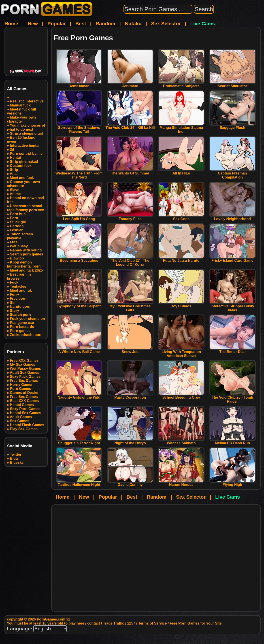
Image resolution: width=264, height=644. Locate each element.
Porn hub (18, 214)
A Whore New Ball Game (79, 350)
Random (105, 24)
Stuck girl (18, 222)
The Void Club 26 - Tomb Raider (232, 398)
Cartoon (17, 226)
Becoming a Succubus (79, 259)
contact (94, 623)
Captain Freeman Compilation (232, 174)
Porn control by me (26, 154)
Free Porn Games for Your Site (196, 623)
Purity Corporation (130, 396)
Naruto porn (20, 307)
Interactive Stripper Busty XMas (232, 307)
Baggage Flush (232, 126)
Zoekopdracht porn (26, 335)
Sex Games (19, 421)
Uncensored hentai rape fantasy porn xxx (25, 208)
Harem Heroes (181, 483)
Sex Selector (166, 24)
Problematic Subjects (181, 84)
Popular (57, 24)
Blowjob (17, 258)
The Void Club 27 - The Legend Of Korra (130, 261)
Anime (15, 194)
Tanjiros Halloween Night (79, 483)
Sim (13, 303)
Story (14, 311)
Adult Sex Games (25, 373)
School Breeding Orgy (181, 396)
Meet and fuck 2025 (26, 270)
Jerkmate (130, 84)
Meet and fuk (21, 290)
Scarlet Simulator (232, 84)
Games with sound (26, 250)
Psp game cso (22, 323)
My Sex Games (22, 365)
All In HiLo (181, 172)
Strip (14, 170)
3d (12, 150)
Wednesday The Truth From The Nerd (79, 174)
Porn (14, 218)
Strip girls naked (24, 162)
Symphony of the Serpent (79, 305)
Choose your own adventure (23, 184)
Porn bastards (22, 327)
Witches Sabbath (181, 441)
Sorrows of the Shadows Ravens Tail (79, 128)
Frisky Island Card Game (232, 259)
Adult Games (21, 417)
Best (81, 24)
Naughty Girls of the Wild (79, 396)
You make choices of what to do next (26, 127)
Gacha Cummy (130, 483)
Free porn (18, 299)
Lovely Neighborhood (232, 217)
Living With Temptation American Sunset (181, 352)
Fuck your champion (27, 319)
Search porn (20, 315)
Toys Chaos (181, 305)
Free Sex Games (24, 381)
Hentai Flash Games (27, 425)
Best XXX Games (24, 401)
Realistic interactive (27, 101)
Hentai (15, 158)
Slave (15, 190)
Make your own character (21, 119)
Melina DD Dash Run (232, 441)
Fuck (14, 282)
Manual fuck (20, 105)
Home (11, 24)
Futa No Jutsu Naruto (181, 259)
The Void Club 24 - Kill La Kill (130, 126)
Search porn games (27, 254)
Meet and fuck (22, 178)
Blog (14, 458)
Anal (14, 174)
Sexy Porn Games (25, 409)
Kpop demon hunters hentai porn (24, 264)
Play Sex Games (24, 429)
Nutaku (133, 24)
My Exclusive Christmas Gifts (130, 307)
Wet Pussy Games (25, 369)
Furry (14, 294)
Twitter (16, 454)
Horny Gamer (21, 385)
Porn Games (20, 389)
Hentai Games (22, 405)
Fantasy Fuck (130, 217)
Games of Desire (24, 393)
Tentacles (18, 286)
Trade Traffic (114, 623)
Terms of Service (153, 623)
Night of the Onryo (130, 441)
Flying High (232, 483)
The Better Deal (232, 350)
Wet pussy (19, 246)
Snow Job (130, 350)
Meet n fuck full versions (21, 111)
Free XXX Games (24, 360)
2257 (131, 623)
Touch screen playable (20, 236)
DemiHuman (79, 84)
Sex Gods (181, 217)
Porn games (20, 331)
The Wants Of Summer (130, 172)
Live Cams (203, 24)
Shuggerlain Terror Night (79, 441)
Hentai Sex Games (26, 413)
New (33, 24)
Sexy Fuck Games (25, 377)
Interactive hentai (25, 146)
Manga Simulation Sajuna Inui (181, 128)
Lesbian (17, 230)
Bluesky (17, 462)
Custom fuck (21, 166)
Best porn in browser (19, 276)
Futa (14, 242)
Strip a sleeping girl (26, 133)
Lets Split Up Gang (79, 217)
